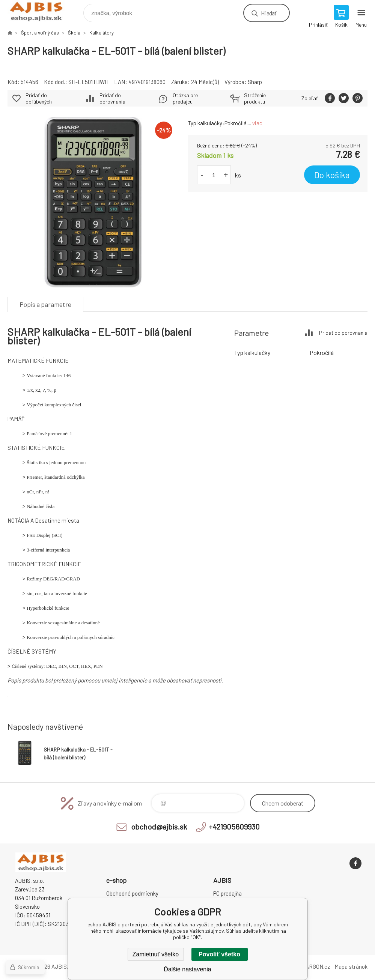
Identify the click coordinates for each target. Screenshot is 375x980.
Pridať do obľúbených (39, 98)
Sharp (255, 82)
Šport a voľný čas (40, 33)
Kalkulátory (102, 33)
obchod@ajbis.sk (159, 827)
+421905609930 (234, 827)
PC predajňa (227, 893)
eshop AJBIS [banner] (41, 11)
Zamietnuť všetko (156, 954)
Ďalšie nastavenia (187, 969)
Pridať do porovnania (112, 98)
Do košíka (332, 175)
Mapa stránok (351, 966)
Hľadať (269, 13)
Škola (74, 33)
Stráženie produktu (255, 98)
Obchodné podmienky (132, 893)
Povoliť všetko (219, 954)
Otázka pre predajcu (185, 98)
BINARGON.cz (313, 966)
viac (257, 123)
